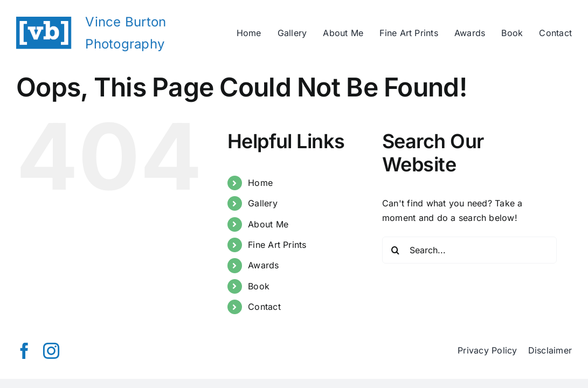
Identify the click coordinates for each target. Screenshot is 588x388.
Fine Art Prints (277, 245)
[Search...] (469, 250)
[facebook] (24, 351)
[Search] (396, 250)
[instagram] (51, 351)
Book (259, 286)
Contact (264, 307)
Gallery (263, 203)
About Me (268, 224)
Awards (263, 265)
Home (260, 183)
